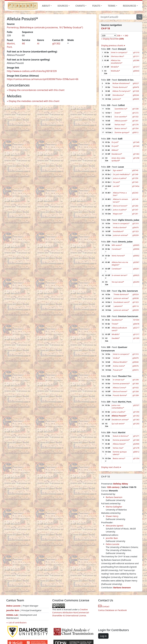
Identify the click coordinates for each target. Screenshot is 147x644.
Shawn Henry (112, 516)
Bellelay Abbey (121, 484)
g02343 (135, 193)
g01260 (135, 206)
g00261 (136, 269)
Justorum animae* (121, 235)
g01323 (136, 231)
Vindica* (116, 358)
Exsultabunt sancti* (122, 302)
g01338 (135, 109)
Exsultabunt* (118, 231)
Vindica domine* (120, 228)
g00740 (135, 170)
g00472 (136, 370)
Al (38, 44)
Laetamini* (118, 306)
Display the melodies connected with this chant (34, 101)
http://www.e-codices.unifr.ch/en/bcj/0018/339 (32, 71)
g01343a (136, 186)
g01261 (135, 214)
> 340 (126, 36)
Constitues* (117, 249)
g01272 (135, 113)
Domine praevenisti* (121, 384)
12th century (113, 487)
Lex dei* (116, 186)
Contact (104, 606)
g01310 (136, 52)
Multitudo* (115, 71)
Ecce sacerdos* (121, 117)
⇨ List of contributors (16, 623)
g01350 (135, 178)
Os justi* (115, 142)
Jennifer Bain (112, 538)
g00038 (136, 298)
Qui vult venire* (118, 424)
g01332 (135, 117)
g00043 (136, 71)
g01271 (136, 436)
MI (23, 44)
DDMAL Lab (12, 615)
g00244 (136, 95)
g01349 (136, 142)
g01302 (56, 44)
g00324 (136, 294)
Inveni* (118, 113)
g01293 (136, 424)
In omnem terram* (120, 275)
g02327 (136, 405)
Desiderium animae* (120, 420)
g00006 (136, 249)
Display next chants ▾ (111, 467)
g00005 (136, 245)
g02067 (136, 262)
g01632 (136, 388)
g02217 (136, 328)
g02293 (136, 282)
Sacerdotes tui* (121, 109)
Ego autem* (118, 170)
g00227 (136, 83)
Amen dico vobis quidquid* (118, 159)
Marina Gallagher (114, 507)
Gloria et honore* (120, 206)
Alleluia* (115, 150)
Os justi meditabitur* (122, 174)
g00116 (136, 306)
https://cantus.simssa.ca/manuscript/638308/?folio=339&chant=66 (43, 79)
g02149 (135, 199)
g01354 (135, 128)
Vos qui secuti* (118, 282)
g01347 (135, 210)
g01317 (136, 67)
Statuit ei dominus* (121, 436)
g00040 (136, 362)
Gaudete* (116, 338)
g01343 (136, 146)
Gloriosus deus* (118, 56)
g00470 (136, 228)
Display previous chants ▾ (113, 45)
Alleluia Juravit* (121, 121)
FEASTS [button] (96, 6)
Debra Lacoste (113, 544)
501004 (136, 320)
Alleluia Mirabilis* (120, 362)
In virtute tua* (119, 380)
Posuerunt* (118, 370)
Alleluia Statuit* (119, 444)
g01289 (136, 395)
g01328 (136, 91)
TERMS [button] (112, 6)
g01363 (136, 154)
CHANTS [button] (80, 6)
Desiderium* (117, 154)
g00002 (136, 256)
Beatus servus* (121, 128)
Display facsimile (113, 39)
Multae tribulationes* (121, 83)
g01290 (136, 380)
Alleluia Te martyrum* (122, 91)
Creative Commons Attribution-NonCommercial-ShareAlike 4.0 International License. (71, 612)
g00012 (135, 132)
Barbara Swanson (114, 497)
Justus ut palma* (120, 178)
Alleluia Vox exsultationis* (117, 62)
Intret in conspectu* (119, 52)
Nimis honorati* (118, 256)
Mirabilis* (115, 67)
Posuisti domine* (120, 395)
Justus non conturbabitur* (118, 407)
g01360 (136, 384)
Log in (103, 636)
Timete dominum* (120, 87)
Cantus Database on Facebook (112, 610)
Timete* (115, 324)
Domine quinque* (122, 132)
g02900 (136, 444)
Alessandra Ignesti (114, 526)
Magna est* (118, 214)
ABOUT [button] (46, 6)
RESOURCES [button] (129, 6)
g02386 (136, 60)
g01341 (135, 121)
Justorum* (117, 99)
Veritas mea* (120, 125)
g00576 (136, 366)
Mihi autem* (117, 245)
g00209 (136, 99)
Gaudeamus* (117, 320)
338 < (119, 36)
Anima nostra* (119, 366)
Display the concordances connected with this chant (37, 90)
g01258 (136, 158)
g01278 (135, 125)
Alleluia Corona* (120, 388)
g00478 (136, 87)
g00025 (136, 275)
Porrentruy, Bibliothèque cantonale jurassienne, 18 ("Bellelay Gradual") (45, 27)
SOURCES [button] (63, 6)
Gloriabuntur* (118, 95)
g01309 (136, 338)
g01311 (136, 56)
